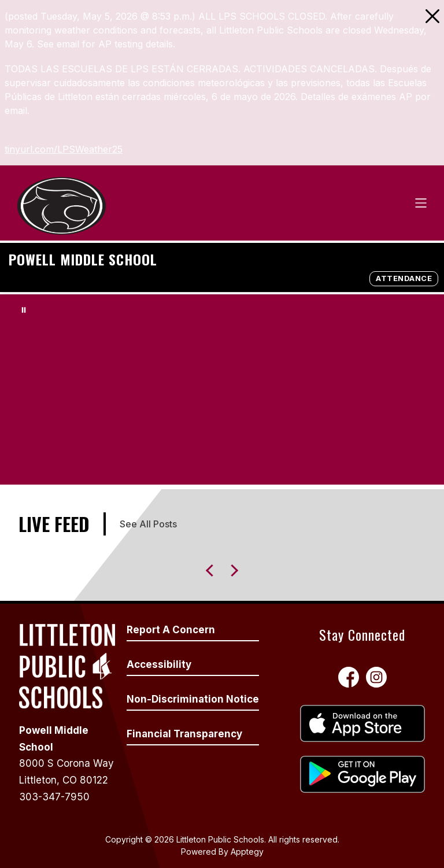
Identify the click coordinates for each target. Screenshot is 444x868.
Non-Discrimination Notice (193, 699)
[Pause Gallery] (24, 310)
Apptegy (247, 852)
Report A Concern (171, 630)
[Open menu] (421, 203)
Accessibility (159, 664)
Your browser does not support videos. (222, 389)
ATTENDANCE (404, 278)
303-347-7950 (54, 797)
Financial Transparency (184, 734)
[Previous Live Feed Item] (232, 570)
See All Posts (148, 524)
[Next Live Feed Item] (212, 570)
